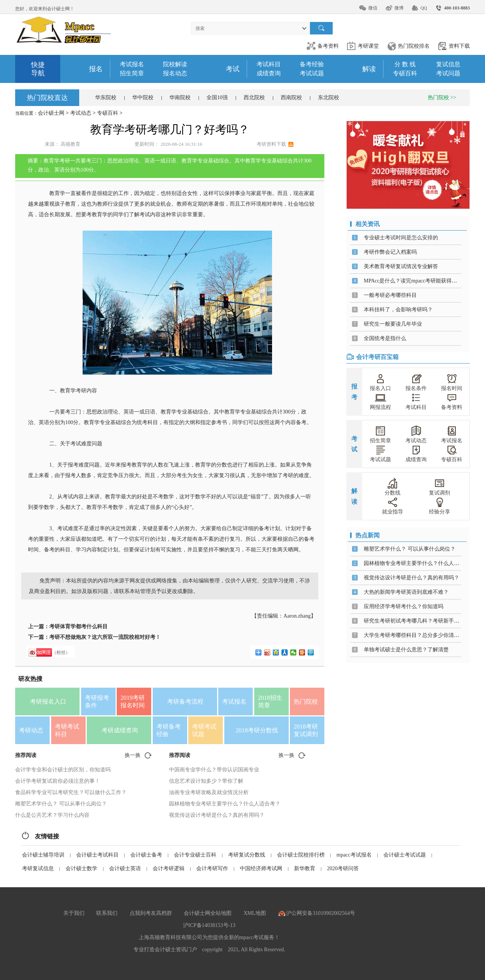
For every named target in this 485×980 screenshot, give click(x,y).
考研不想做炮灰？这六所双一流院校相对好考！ (105, 637)
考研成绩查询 (120, 730)
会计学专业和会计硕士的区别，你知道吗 (63, 770)
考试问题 (448, 73)
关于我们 (74, 913)
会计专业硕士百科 (195, 855)
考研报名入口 (48, 701)
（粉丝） (61, 652)
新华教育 (305, 868)
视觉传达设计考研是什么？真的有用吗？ (217, 815)
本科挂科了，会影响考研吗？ (398, 310)
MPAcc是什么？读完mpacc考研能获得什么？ (416, 281)
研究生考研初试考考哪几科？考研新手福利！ (417, 621)
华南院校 (180, 98)
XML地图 (255, 913)
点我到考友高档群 (151, 913)
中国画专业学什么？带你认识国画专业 (214, 770)
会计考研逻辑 (169, 868)
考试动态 (81, 113)
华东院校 (106, 98)
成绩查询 (269, 73)
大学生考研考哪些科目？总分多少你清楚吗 (414, 635)
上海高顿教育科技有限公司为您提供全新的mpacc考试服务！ (209, 937)
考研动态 (31, 730)
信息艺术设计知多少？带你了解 (206, 781)
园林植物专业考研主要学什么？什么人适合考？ (225, 804)
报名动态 (175, 73)
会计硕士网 (51, 113)
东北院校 (329, 98)
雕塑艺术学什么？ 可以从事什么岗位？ (61, 804)
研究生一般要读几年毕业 (393, 324)
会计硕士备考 (146, 855)
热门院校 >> (442, 98)
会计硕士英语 (125, 868)
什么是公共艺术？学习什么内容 (52, 815)
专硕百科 (405, 73)
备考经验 (312, 64)
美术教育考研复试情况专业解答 (401, 266)
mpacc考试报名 (354, 855)
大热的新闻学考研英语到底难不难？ (406, 592)
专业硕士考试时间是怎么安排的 (401, 238)
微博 (399, 8)
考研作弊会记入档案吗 (390, 252)
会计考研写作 (212, 868)
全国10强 (217, 98)
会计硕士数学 (81, 868)
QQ (424, 8)
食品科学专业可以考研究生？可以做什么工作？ (71, 792)
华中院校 (143, 98)
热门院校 (306, 701)
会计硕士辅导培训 (43, 855)
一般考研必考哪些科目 (390, 295)
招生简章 (132, 73)
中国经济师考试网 (261, 868)
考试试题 (312, 73)
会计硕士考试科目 (97, 855)
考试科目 (269, 64)
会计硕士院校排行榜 (301, 855)
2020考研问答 (343, 868)
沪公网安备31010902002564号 (321, 913)
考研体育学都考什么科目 (78, 627)
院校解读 (175, 64)
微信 (373, 8)
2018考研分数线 (257, 730)
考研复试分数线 (247, 855)
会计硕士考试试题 (405, 855)
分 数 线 (405, 64)
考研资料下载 (271, 144)
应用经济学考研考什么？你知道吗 (404, 606)
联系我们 (107, 913)
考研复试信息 (38, 868)
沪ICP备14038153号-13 (209, 925)
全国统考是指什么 (385, 338)
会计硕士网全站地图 (208, 913)
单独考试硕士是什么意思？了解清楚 (406, 650)
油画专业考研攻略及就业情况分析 (209, 792)
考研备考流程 (185, 701)
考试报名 (132, 64)
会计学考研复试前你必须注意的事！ (58, 781)
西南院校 (291, 98)
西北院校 (254, 98)
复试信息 (448, 64)
